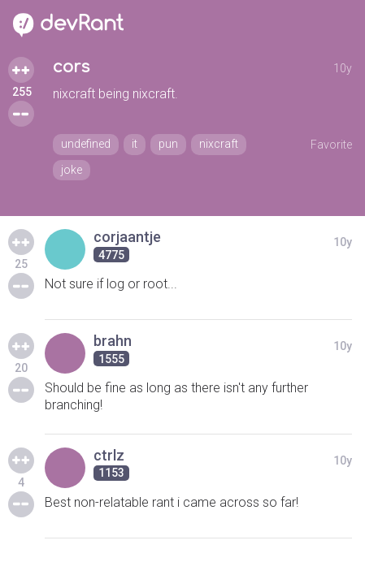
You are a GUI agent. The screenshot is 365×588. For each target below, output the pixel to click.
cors (71, 67)
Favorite (331, 145)
